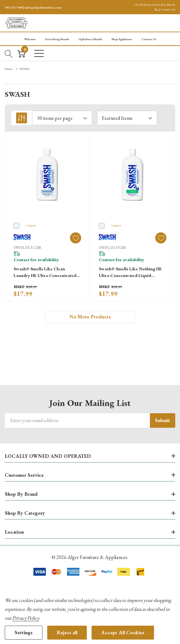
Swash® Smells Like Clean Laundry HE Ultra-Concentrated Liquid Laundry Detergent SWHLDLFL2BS (45, 272)
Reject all (67, 632)
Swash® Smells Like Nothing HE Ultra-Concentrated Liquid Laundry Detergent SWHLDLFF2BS (130, 272)
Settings (24, 632)
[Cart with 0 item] (21, 53)
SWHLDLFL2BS (27, 248)
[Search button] (9, 53)
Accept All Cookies (123, 632)
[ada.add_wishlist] (76, 238)
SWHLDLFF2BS (113, 248)
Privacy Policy (26, 618)
